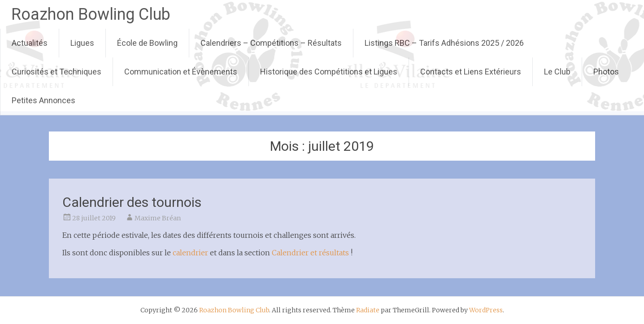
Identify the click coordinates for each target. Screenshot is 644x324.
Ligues (82, 43)
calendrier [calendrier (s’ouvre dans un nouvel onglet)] (190, 253)
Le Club (557, 72)
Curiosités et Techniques (57, 72)
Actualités (30, 43)
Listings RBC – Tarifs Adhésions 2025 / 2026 (444, 43)
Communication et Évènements (181, 72)
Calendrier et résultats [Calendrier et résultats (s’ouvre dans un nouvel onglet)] (310, 253)
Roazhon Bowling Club (91, 14)
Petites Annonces (44, 100)
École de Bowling (147, 43)
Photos (606, 72)
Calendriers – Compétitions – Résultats (271, 43)
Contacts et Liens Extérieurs (471, 72)
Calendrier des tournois (132, 202)
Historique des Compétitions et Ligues (329, 72)
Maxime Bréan (158, 218)
